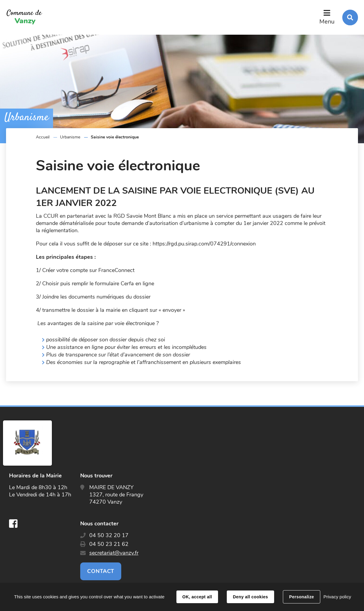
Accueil (43, 137)
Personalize (302, 597)
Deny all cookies (250, 597)
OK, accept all (197, 597)
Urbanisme (70, 137)
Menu (327, 22)
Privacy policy (337, 597)
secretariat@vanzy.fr (114, 553)
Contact (101, 571)
